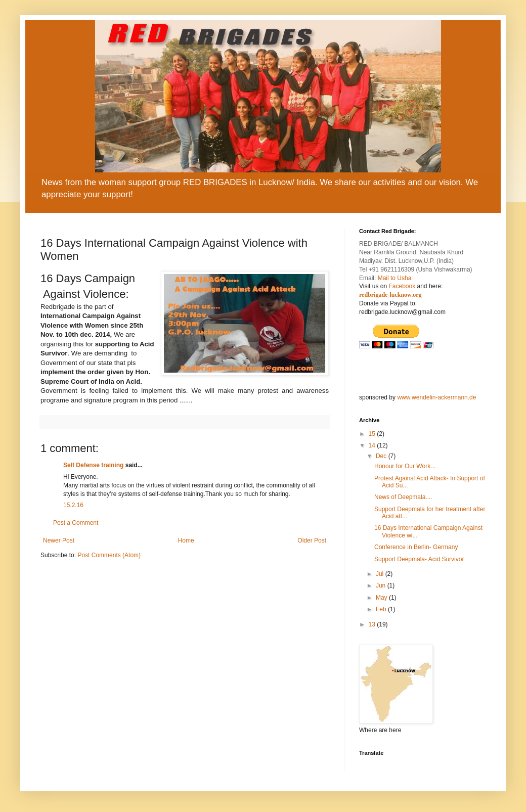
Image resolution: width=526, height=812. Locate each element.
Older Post (312, 540)
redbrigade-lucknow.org (390, 295)
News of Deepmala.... (403, 497)
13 (373, 624)
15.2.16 (73, 505)
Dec (382, 456)
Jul (381, 574)
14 (373, 445)
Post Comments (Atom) (109, 555)
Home (186, 540)
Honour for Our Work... (405, 466)
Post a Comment (76, 523)
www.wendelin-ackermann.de (436, 397)
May (382, 598)
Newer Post (59, 540)
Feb (382, 609)
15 (373, 434)
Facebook (402, 286)
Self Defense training (93, 465)
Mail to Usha (395, 278)
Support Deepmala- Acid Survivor (419, 559)
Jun (382, 585)
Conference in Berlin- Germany (416, 547)
